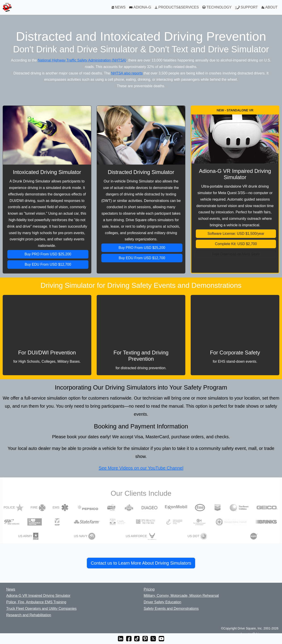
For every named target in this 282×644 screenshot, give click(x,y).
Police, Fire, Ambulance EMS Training (36, 602)
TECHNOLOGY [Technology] (217, 7)
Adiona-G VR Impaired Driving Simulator (38, 596)
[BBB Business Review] (4, 629)
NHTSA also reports (127, 73)
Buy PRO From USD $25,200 (48, 254)
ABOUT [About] (269, 7)
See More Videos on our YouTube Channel (141, 468)
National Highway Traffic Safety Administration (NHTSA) (82, 60)
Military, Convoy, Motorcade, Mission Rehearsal (181, 596)
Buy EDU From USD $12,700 (48, 264)
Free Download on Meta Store (236, 254)
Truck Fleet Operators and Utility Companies (41, 609)
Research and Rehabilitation (29, 615)
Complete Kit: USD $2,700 (236, 244)
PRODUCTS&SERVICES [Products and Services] (177, 7)
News (11, 589)
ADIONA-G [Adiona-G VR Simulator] (140, 7)
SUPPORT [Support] (246, 7)
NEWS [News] (119, 7)
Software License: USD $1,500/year (236, 234)
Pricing (149, 589)
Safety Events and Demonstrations (171, 609)
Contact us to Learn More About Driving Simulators (141, 563)
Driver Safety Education (163, 602)
